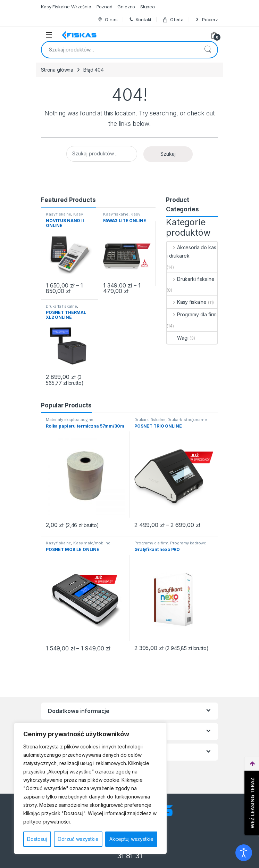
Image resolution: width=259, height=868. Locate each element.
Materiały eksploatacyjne (70, 420)
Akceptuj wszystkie (131, 839)
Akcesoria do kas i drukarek (191, 252)
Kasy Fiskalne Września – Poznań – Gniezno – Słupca (98, 7)
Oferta (173, 20)
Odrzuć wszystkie (78, 839)
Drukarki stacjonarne (187, 420)
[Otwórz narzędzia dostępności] (244, 853)
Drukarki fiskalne (61, 306)
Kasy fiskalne (59, 214)
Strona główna (57, 70)
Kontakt (140, 20)
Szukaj (208, 50)
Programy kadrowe (188, 543)
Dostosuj (37, 839)
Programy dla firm (191, 314)
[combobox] (120, 50)
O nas (107, 20)
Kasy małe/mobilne (64, 216)
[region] (90, 788)
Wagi (177, 338)
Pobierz (206, 20)
